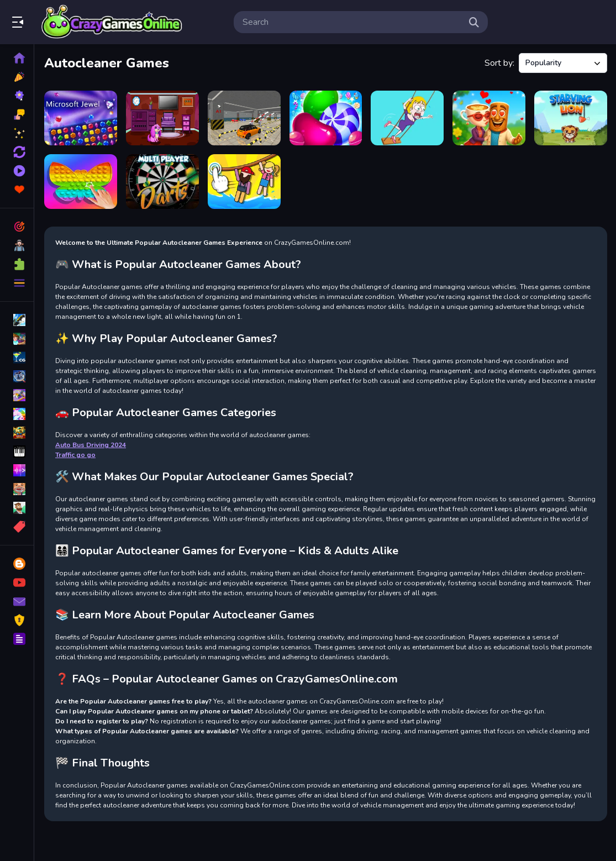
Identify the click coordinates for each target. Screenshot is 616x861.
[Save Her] (407, 118)
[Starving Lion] (571, 118)
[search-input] (352, 22)
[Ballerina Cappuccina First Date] (489, 118)
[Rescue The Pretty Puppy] (162, 118)
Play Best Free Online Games (112, 22)
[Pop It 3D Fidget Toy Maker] (81, 182)
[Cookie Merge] (326, 118)
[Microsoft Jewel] (81, 118)
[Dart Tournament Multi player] (162, 182)
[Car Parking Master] (244, 118)
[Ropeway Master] (244, 182)
